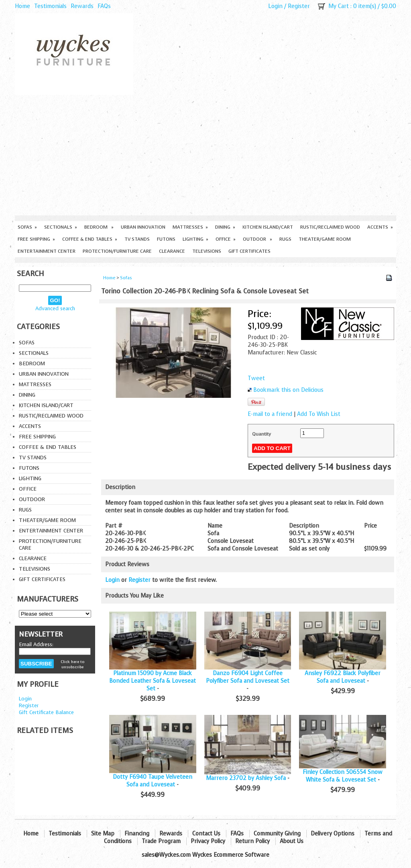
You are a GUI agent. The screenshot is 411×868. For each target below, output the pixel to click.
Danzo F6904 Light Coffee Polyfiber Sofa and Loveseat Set (248, 677)
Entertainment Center (47, 251)
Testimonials (50, 6)
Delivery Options (333, 834)
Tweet (256, 378)
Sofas (27, 227)
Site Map (103, 834)
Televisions (207, 251)
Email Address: (36, 644)
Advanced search (55, 308)
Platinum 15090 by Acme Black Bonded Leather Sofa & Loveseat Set (153, 681)
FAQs (104, 6)
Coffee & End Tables (90, 239)
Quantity (261, 434)
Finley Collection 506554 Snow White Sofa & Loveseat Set (343, 776)
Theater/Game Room (325, 239)
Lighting (195, 239)
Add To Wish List (319, 414)
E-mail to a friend (270, 414)
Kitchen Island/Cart (268, 227)
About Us (292, 841)
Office (226, 239)
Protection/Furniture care (117, 251)
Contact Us (206, 834)
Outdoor (257, 239)
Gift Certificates (249, 251)
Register (299, 6)
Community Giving (277, 834)
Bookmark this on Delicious (288, 390)
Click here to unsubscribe (72, 664)
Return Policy (252, 841)
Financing (137, 834)
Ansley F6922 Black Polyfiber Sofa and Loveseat (343, 677)
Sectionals (61, 227)
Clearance (172, 251)
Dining (225, 227)
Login (275, 6)
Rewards (82, 6)
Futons (166, 239)
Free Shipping (36, 239)
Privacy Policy (208, 841)
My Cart (339, 6)
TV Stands (137, 239)
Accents (380, 227)
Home (22, 6)
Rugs (285, 239)
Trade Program (161, 841)
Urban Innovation (143, 227)
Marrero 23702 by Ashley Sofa (246, 778)
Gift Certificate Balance (46, 712)
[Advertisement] (205, 155)
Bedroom (99, 227)
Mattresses (190, 227)
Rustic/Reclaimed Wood (330, 227)
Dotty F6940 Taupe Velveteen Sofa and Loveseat (153, 781)
